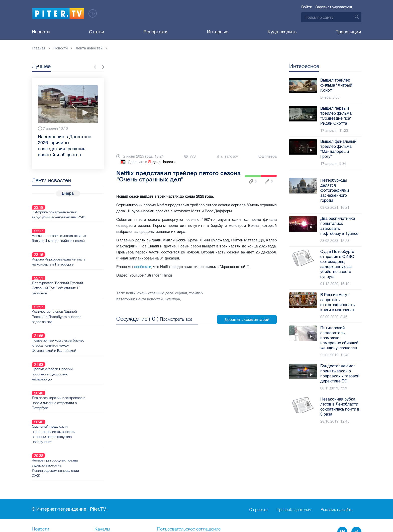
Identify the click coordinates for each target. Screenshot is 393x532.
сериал (181, 293)
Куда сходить (282, 32)
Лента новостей (149, 299)
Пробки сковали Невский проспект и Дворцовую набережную (70, 338)
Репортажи (156, 32)
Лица (100, 492)
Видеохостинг (46, 484)
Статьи (97, 32)
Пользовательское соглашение (189, 476)
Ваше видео (107, 484)
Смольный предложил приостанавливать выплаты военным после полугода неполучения (71, 386)
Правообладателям (294, 456)
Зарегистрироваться (334, 7)
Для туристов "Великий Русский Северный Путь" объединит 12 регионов (75, 270)
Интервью (218, 32)
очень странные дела (155, 293)
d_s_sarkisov (227, 156)
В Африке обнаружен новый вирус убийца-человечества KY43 (76, 209)
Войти (307, 7)
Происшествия (172, 492)
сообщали (143, 267)
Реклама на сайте (336, 456)
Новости (41, 32)
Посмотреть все (176, 318)
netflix (131, 293)
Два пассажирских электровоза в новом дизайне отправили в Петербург (76, 361)
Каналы (102, 476)
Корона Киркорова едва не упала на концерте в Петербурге (76, 249)
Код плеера (267, 156)
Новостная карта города (57, 492)
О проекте (258, 456)
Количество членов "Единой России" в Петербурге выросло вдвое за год (74, 292)
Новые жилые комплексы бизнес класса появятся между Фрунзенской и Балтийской (76, 315)
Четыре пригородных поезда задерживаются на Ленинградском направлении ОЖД (73, 414)
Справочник (170, 484)
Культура (172, 299)
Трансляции (348, 32)
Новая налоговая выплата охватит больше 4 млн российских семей (70, 229)
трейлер (196, 293)
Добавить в (147, 162)
